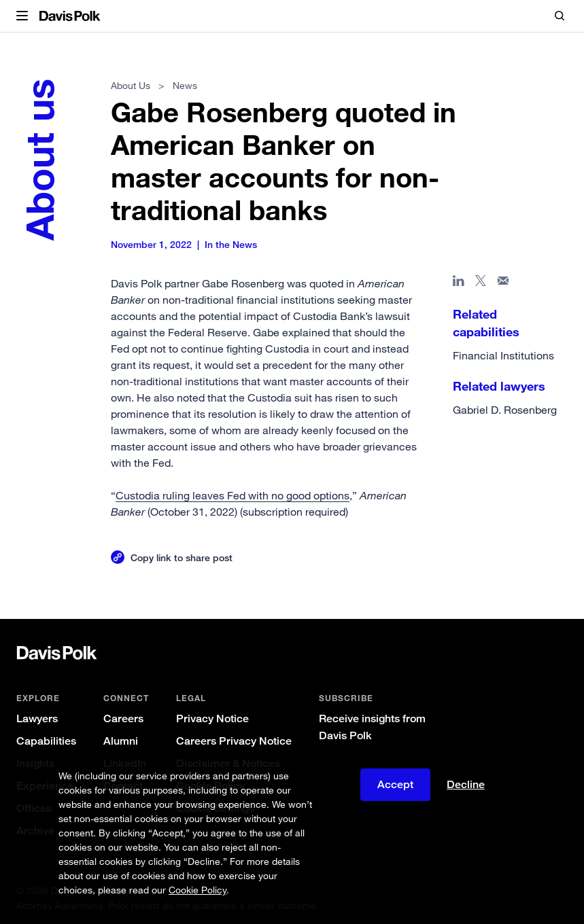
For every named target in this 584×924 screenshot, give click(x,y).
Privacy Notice (212, 718)
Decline (466, 785)
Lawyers (37, 718)
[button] (22, 16)
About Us (131, 85)
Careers (123, 718)
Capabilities (46, 741)
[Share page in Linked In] (459, 283)
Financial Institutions (503, 355)
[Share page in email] (503, 283)
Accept (395, 784)
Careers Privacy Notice (234, 741)
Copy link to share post (182, 557)
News (185, 85)
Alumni (121, 741)
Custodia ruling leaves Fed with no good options (233, 495)
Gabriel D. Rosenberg (505, 410)
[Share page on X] (481, 283)
